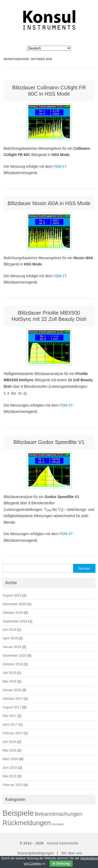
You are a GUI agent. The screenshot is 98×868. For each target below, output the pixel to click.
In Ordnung (61, 864)
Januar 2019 (12, 646)
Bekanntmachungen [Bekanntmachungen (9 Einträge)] (59, 813)
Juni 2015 (10, 767)
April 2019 (10, 638)
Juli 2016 (9, 741)
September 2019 (15, 621)
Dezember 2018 (15, 655)
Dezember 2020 (15, 603)
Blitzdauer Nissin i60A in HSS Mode (49, 203)
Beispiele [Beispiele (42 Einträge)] (18, 812)
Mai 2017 (9, 715)
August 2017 (12, 707)
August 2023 (12, 595)
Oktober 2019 (13, 612)
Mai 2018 (9, 681)
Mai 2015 (9, 776)
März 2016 (10, 758)
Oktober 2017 (13, 698)
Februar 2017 (13, 733)
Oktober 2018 (13, 664)
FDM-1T (60, 166)
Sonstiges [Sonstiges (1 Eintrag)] (58, 824)
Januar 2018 (12, 689)
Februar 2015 (13, 784)
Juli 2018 (9, 672)
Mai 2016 (9, 750)
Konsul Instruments (63, 843)
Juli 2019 (9, 629)
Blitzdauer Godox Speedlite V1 (49, 442)
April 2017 (10, 724)
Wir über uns (71, 853)
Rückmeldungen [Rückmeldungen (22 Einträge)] (27, 822)
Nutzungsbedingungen (36, 853)
